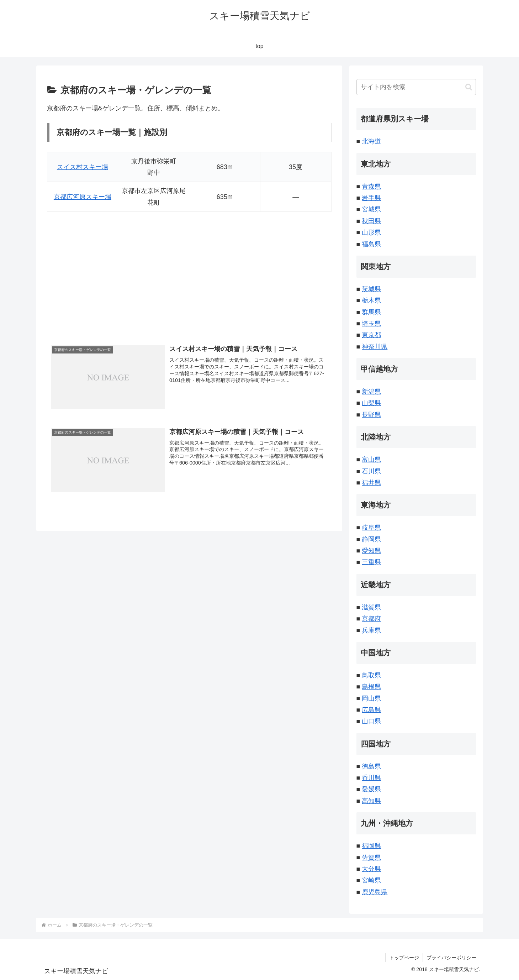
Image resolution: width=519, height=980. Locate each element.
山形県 (371, 232)
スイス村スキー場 (83, 167)
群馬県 (371, 312)
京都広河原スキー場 (83, 197)
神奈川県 (375, 347)
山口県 (371, 721)
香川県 (371, 778)
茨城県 (371, 289)
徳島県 (371, 766)
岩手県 (371, 198)
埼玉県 (371, 324)
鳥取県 (371, 675)
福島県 (371, 244)
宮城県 (371, 209)
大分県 (371, 869)
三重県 (371, 562)
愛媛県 (371, 789)
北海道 (371, 141)
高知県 (371, 801)
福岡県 (371, 846)
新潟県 (371, 392)
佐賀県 (371, 858)
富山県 (371, 460)
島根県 (371, 687)
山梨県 (371, 403)
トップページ (404, 958)
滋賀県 (371, 607)
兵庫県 (371, 630)
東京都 (371, 335)
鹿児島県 (375, 892)
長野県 (371, 415)
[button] (469, 87)
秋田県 (371, 221)
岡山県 (371, 698)
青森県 (371, 187)
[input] (416, 87)
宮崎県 (371, 880)
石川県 (371, 471)
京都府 (371, 619)
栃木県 (371, 300)
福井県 (371, 483)
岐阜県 (371, 528)
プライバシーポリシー (451, 958)
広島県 (371, 710)
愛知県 (371, 551)
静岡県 (371, 539)
